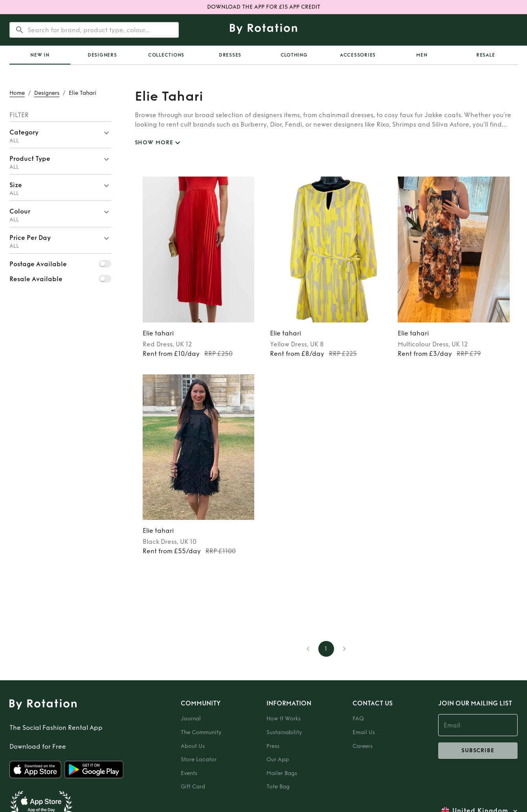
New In (40, 55)
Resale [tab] (486, 55)
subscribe (478, 751)
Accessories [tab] (358, 55)
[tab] (40, 55)
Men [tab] (422, 55)
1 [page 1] (326, 649)
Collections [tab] (166, 55)
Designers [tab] (102, 55)
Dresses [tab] (230, 55)
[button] (60, 135)
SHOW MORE (159, 143)
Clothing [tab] (294, 55)
